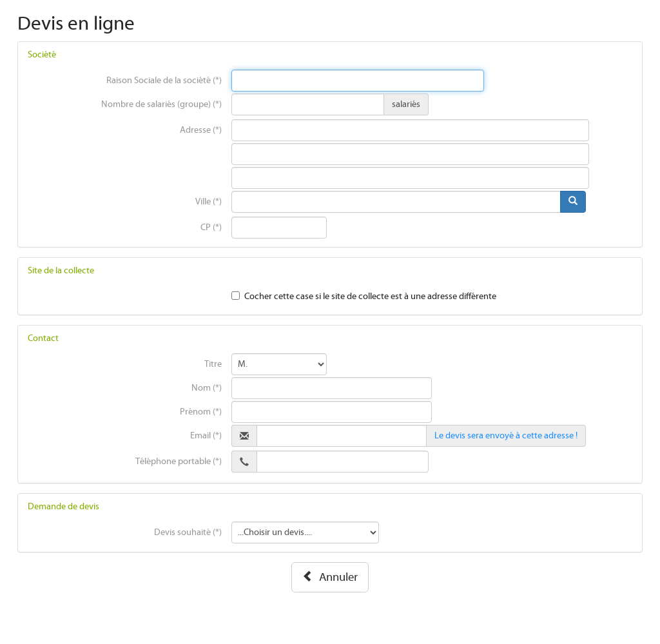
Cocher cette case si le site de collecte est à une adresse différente (370, 297)
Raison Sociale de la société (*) (164, 81)
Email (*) (206, 436)
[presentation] (358, 81)
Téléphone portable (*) (179, 462)
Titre (213, 364)
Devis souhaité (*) (188, 532)
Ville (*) (209, 202)
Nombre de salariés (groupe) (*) (161, 104)
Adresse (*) (201, 130)
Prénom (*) (201, 412)
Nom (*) (207, 388)
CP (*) (211, 228)
